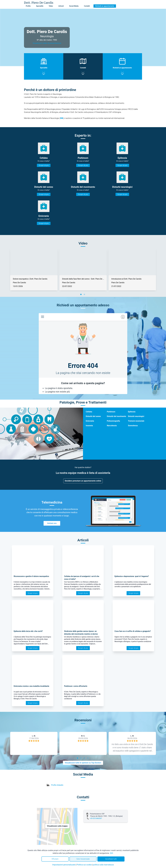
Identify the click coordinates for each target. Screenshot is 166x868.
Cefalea (89, 412)
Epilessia (132, 412)
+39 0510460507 (96, 818)
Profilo (28, 6)
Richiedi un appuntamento (105, 6)
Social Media (74, 6)
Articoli (61, 6)
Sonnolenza (133, 426)
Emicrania (90, 421)
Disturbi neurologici (136, 416)
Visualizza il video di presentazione (47, 43)
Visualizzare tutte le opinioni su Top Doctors (83, 763)
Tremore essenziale (136, 421)
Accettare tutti (111, 859)
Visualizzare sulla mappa (57, 826)
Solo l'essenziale (83, 859)
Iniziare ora (52, 523)
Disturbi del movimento (116, 416)
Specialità (40, 6)
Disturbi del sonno (93, 416)
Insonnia (89, 426)
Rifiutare (55, 859)
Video (51, 6)
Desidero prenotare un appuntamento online (83, 481)
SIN (62, 118)
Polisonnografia (113, 421)
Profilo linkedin (57, 785)
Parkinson (111, 412)
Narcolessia (112, 426)
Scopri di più (44, 165)
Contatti (87, 6)
